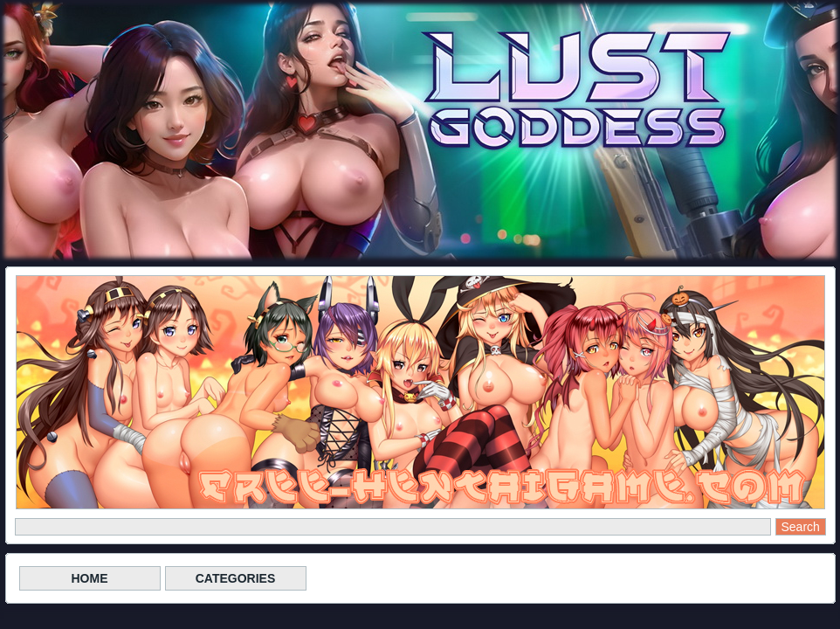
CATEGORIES (236, 578)
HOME (90, 578)
